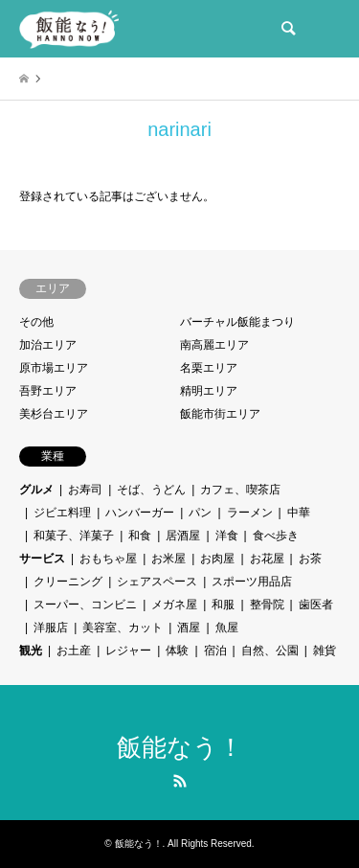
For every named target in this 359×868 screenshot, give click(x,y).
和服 (223, 605)
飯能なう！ (180, 747)
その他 (36, 322)
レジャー (128, 651)
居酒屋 (183, 536)
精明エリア (209, 391)
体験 (177, 651)
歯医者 (316, 605)
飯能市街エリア (220, 414)
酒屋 (189, 628)
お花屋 (267, 559)
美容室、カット (123, 628)
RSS (180, 781)
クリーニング (68, 582)
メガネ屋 (174, 605)
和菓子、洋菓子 (74, 536)
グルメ (36, 490)
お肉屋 (217, 559)
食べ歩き (276, 536)
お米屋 (168, 559)
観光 (31, 651)
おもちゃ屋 (108, 559)
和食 (140, 536)
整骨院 (267, 605)
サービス (42, 559)
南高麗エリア (214, 345)
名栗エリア (209, 368)
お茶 (310, 559)
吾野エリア (48, 391)
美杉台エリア (54, 414)
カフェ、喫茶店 (240, 490)
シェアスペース (157, 582)
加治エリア (48, 345)
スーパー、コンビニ (85, 605)
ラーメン (250, 513)
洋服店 (51, 628)
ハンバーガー (140, 513)
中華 (299, 513)
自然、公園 (270, 651)
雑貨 (325, 651)
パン (200, 513)
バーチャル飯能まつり (237, 322)
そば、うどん (151, 490)
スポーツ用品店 (252, 582)
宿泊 (215, 651)
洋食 (227, 536)
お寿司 (85, 490)
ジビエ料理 (62, 513)
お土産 (74, 651)
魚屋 (227, 628)
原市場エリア (54, 368)
